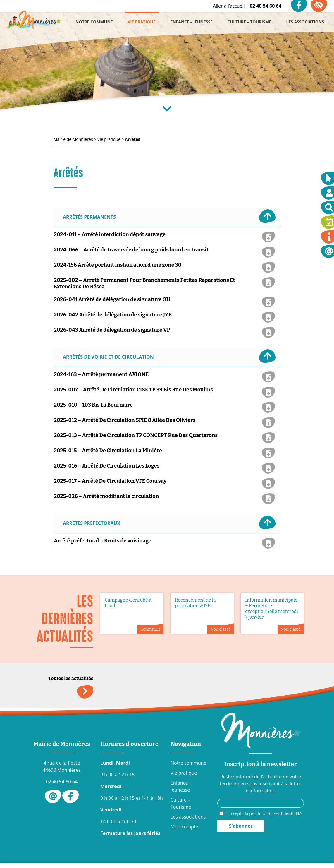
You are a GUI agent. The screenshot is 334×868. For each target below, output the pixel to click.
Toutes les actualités (71, 680)
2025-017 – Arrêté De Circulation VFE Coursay (110, 481)
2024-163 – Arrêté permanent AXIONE (101, 374)
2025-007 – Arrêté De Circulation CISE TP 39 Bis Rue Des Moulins (133, 390)
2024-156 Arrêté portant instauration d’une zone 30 (118, 265)
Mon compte (184, 827)
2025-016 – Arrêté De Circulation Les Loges (107, 466)
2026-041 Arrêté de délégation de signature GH (112, 299)
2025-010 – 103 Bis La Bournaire (93, 405)
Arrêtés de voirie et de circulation (169, 356)
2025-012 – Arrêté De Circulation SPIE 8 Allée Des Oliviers (125, 420)
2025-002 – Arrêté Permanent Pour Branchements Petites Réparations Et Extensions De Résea (144, 283)
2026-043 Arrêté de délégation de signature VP (112, 330)
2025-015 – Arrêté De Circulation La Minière (108, 451)
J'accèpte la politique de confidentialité (264, 814)
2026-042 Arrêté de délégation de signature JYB (113, 315)
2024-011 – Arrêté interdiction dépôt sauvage (110, 234)
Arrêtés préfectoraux (169, 522)
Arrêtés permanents (169, 216)
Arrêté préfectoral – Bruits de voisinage (103, 541)
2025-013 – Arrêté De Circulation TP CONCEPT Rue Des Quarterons (136, 435)
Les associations (188, 817)
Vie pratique (184, 773)
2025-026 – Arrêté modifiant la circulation (106, 496)
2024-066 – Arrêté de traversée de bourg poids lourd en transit (131, 250)
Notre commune (188, 763)
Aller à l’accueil (229, 6)
